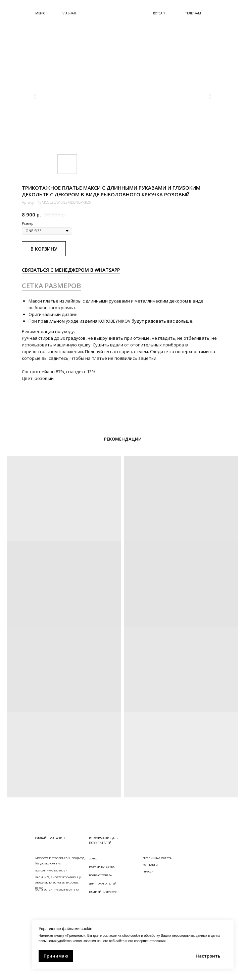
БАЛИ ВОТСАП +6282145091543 (57, 889)
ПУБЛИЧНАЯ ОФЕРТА (157, 858)
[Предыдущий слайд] (35, 96)
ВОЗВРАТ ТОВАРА (100, 875)
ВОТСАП (159, 13)
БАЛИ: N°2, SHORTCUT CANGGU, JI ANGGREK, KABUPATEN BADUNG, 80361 (58, 882)
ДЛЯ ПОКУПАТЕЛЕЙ (103, 883)
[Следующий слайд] (210, 96)
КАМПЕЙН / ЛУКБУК (103, 892)
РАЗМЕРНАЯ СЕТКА (102, 867)
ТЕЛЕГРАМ (193, 13)
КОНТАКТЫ (150, 865)
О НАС (93, 858)
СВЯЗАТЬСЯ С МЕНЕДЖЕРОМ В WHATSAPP (71, 270)
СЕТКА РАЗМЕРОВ (51, 286)
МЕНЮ (40, 13)
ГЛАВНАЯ (69, 13)
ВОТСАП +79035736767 (51, 870)
